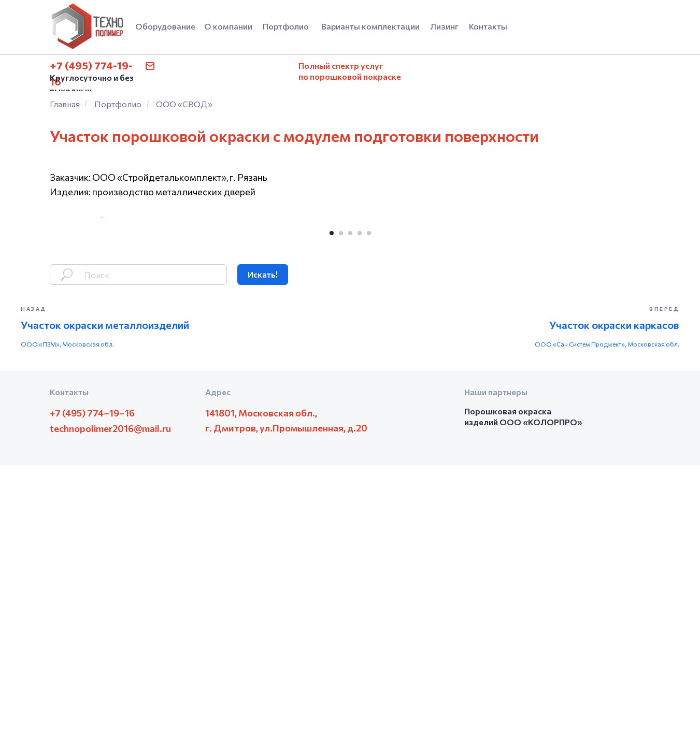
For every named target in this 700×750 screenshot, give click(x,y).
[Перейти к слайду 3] (350, 518)
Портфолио (286, 26)
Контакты (488, 26)
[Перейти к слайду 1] (332, 518)
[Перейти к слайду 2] (341, 518)
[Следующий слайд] (599, 360)
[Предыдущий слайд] (102, 360)
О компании (228, 26)
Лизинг (444, 26)
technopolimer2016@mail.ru (110, 713)
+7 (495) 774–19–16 (92, 697)
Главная (65, 104)
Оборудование (165, 26)
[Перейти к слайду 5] (369, 518)
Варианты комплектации (370, 26)
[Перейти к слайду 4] (360, 518)
